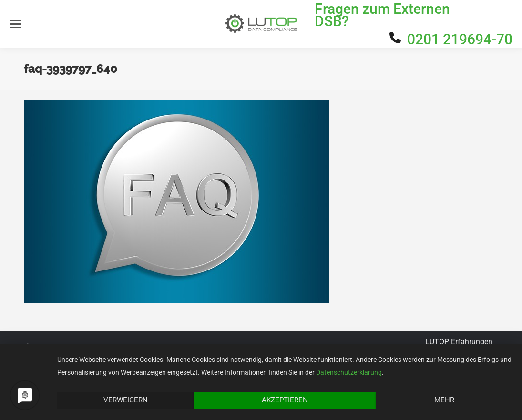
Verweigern (126, 400)
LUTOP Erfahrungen (459, 342)
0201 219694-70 (460, 39)
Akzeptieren (285, 400)
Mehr (444, 400)
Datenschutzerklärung (349, 372)
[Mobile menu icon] (15, 24)
